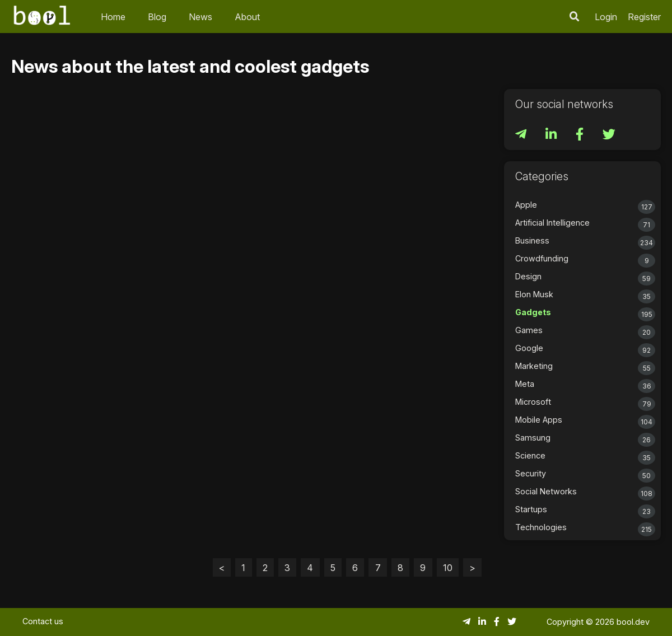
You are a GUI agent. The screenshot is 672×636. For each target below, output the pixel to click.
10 (448, 568)
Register (644, 17)
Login (606, 17)
